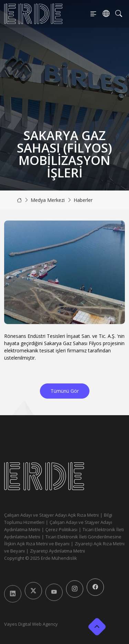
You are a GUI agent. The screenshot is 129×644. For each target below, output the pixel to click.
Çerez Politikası (61, 529)
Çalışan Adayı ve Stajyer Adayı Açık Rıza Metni (51, 515)
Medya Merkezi (48, 200)
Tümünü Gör (65, 391)
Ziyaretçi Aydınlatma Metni (57, 551)
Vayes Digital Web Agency (31, 624)
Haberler (83, 200)
